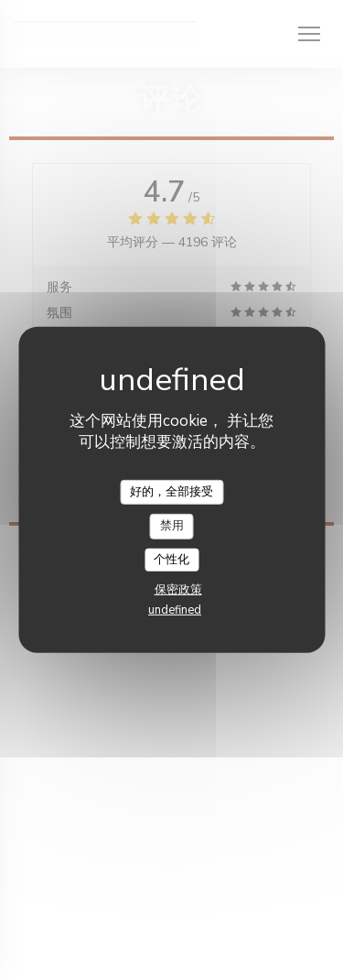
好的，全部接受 (171, 491)
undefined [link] (175, 610)
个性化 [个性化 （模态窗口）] (171, 560)
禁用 (172, 526)
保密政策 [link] (178, 590)
